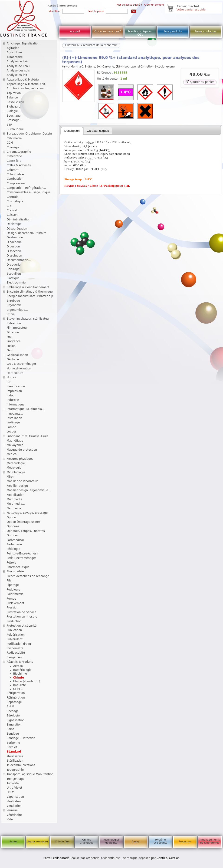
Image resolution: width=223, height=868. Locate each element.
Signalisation (16, 720)
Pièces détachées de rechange (28, 576)
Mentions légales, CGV (140, 33)
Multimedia (15, 499)
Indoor (11, 395)
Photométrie (15, 571)
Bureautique (15, 129)
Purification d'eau (19, 644)
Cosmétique (15, 201)
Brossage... (15, 120)
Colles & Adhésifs (19, 165)
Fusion (11, 346)
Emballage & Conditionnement (28, 287)
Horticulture (15, 373)
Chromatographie (19, 152)
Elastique (13, 278)
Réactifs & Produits (20, 662)
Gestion (174, 858)
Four (10, 337)
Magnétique (15, 441)
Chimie (19, 678)
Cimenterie (14, 156)
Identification (16, 386)
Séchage (13, 711)
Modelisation (16, 495)
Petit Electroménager (21, 558)
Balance (12, 98)
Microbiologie (16, 472)
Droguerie (14, 265)
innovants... (15, 414)
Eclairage (13, 269)
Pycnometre (15, 648)
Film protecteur (17, 328)
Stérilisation (15, 761)
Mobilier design (17, 486)
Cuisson (12, 215)
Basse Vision (15, 102)
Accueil (75, 31)
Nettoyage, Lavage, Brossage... (29, 513)
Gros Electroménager (21, 364)
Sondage (13, 734)
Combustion (15, 179)
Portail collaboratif (56, 858)
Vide (10, 819)
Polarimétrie (15, 594)
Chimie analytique (87, 841)
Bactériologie (22, 670)
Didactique (14, 242)
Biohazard (14, 107)
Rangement (15, 657)
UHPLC (18, 689)
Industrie (13, 400)
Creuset (12, 210)
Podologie (13, 590)
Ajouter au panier (200, 82)
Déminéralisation (19, 220)
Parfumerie (14, 544)
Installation (14, 418)
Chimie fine (62, 842)
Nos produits (173, 31)
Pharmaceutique (18, 567)
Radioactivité (16, 653)
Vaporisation (15, 797)
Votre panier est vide (191, 10)
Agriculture (14, 52)
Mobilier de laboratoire (23, 481)
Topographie (15, 770)
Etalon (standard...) (27, 681)
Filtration (13, 332)
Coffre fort (14, 161)
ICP (9, 382)
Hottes (11, 377)
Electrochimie (16, 283)
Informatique (16, 405)
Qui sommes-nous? (108, 31)
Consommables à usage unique (29, 192)
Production (14, 621)
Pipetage (13, 585)
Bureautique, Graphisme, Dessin (29, 134)
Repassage (14, 702)
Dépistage (14, 224)
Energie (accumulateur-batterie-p (30, 296)
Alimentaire (15, 57)
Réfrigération (16, 693)
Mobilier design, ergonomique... (29, 490)
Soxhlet (12, 747)
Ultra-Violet (15, 788)
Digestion (13, 247)
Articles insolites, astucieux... (27, 88)
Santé (13, 842)
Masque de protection (22, 450)
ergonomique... (17, 310)
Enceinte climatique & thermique (30, 292)
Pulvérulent (15, 639)
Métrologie (14, 468)
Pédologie (13, 549)
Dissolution (14, 256)
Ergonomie (14, 305)
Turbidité (13, 783)
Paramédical (15, 540)
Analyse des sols (18, 71)
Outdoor (12, 535)
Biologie (12, 111)
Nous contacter (206, 31)
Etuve (11, 314)
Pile (9, 581)
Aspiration (14, 93)
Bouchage (14, 116)
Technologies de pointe (111, 841)
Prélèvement (16, 603)
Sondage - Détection (21, 738)
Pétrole (12, 563)
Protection (185, 842)
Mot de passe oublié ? (130, 5)
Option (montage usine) (23, 522)
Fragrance (14, 341)
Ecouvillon (14, 274)
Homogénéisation (19, 368)
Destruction (15, 237)
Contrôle (13, 197)
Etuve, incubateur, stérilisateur (28, 319)
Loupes (12, 432)
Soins (10, 729)
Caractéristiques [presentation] (98, 131)
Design (136, 842)
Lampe (11, 427)
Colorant (13, 170)
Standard (14, 752)
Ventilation (14, 806)
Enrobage (13, 301)
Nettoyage (14, 508)
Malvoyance (15, 445)
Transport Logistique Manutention (30, 774)
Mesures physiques (20, 459)
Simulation (14, 725)
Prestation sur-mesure (22, 617)
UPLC (10, 792)
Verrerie (12, 810)
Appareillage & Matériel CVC (26, 84)
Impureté (20, 685)
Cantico (162, 858)
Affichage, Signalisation (23, 44)
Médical (12, 454)
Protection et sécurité (22, 626)
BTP (9, 125)
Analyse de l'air (17, 61)
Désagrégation (17, 229)
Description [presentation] (72, 131)
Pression (13, 608)
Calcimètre (14, 138)
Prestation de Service (21, 612)
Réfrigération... (17, 698)
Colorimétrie (15, 174)
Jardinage (13, 422)
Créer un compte (154, 5)
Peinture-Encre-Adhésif (23, 554)
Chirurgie (13, 147)
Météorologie (16, 463)
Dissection (14, 251)
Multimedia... (16, 504)
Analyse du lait (17, 75)
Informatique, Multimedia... (26, 409)
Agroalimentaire (38, 842)
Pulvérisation (16, 635)
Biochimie (20, 674)
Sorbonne (13, 743)
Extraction (14, 323)
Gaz (9, 350)
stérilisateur (15, 756)
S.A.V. (11, 706)
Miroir (11, 477)
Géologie (13, 359)
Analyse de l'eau (18, 66)
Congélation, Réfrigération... (26, 188)
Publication (14, 630)
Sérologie (13, 716)
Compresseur (16, 183)
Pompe (11, 599)
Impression (14, 391)
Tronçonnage (16, 779)
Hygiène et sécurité (161, 841)
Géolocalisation (17, 355)
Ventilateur (14, 801)
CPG (10, 206)
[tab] (72, 131)
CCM (10, 143)
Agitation (13, 48)
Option (11, 517)
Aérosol (18, 666)
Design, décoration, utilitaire (27, 233)
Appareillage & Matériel (23, 80)
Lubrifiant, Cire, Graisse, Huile (28, 436)
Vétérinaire (14, 815)
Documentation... (19, 260)
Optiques (13, 526)
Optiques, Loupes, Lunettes (26, 531)
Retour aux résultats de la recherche (91, 45)
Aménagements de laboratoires (210, 841)
